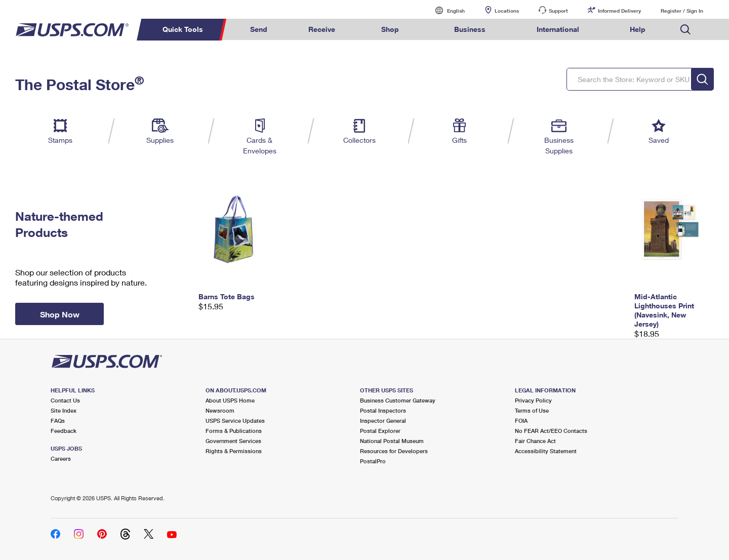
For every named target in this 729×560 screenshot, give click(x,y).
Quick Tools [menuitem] (183, 29)
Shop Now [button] (60, 314)
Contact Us (65, 400)
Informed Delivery (619, 11)
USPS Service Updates (235, 421)
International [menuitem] (558, 29)
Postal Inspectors (383, 410)
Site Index (64, 410)
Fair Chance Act (535, 441)
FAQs (58, 421)
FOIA (521, 421)
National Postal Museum (392, 441)
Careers (61, 458)
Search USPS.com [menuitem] (685, 30)
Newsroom (220, 410)
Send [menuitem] (259, 29)
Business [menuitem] (470, 29)
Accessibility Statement (546, 451)
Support (558, 11)
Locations (507, 11)
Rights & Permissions (234, 451)
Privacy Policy (533, 400)
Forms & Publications (234, 431)
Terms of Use (532, 410)
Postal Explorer (380, 431)
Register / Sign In (682, 11)
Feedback (64, 431)
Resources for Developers (394, 451)
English (445, 10)
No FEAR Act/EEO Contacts (551, 431)
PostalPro (373, 461)
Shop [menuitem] (390, 29)
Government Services (233, 441)
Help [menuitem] (638, 29)
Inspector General (383, 421)
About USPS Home (230, 400)
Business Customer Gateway (398, 400)
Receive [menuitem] (322, 29)
